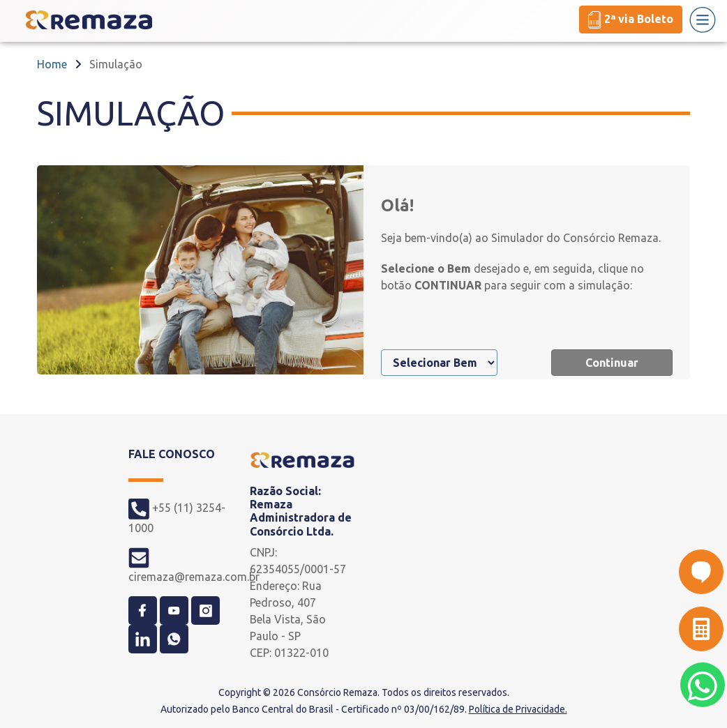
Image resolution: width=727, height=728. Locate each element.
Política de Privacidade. (518, 709)
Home (52, 64)
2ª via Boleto (631, 20)
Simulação (116, 64)
